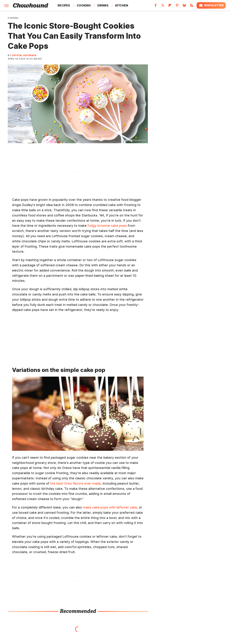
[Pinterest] (177, 6)
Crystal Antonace (24, 55)
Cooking (84, 5)
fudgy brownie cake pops (107, 226)
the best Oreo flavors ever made (75, 483)
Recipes (64, 5)
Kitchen (122, 5)
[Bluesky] (184, 6)
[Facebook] (156, 6)
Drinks (103, 5)
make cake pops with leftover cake (110, 507)
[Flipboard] (170, 6)
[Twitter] (163, 6)
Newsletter (211, 5)
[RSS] (192, 6)
